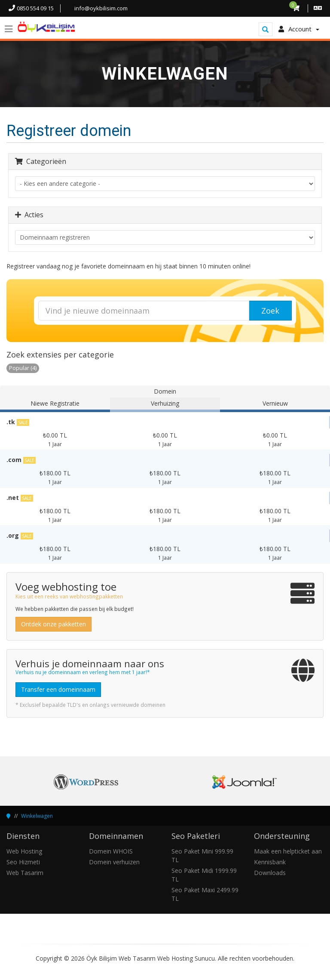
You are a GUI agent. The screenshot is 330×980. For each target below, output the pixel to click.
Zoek (270, 311)
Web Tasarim (25, 873)
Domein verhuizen (114, 862)
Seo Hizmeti (23, 862)
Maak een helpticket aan (288, 851)
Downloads (270, 873)
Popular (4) (23, 368)
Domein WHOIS (111, 851)
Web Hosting (24, 851)
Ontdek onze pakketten (53, 624)
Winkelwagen (37, 816)
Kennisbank (270, 862)
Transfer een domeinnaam (58, 689)
